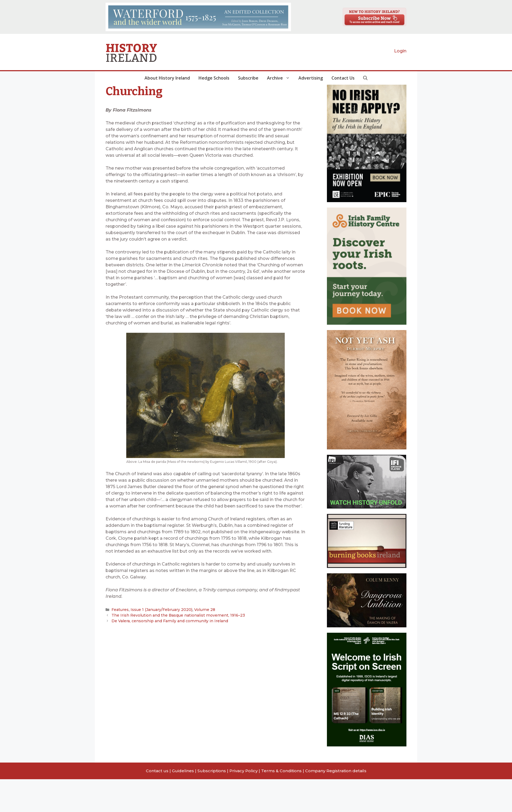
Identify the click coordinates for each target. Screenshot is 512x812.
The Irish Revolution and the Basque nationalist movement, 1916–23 (174, 615)
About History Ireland (167, 78)
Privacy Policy (244, 771)
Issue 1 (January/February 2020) (159, 610)
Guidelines (183, 771)
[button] (365, 78)
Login (400, 51)
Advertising (311, 78)
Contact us (157, 771)
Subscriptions (212, 771)
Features (120, 610)
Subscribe (248, 78)
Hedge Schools (214, 78)
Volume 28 (200, 610)
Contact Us (343, 78)
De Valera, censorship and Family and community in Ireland (166, 621)
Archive (281, 78)
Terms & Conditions (281, 771)
